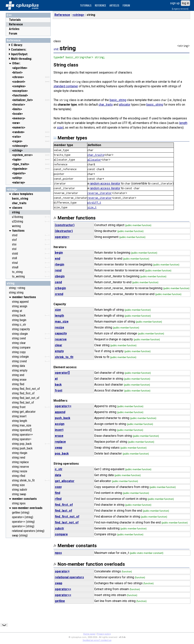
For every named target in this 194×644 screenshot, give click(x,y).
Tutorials (15, 20)
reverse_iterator (100, 193)
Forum (13, 34)
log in (185, 3)
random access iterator (105, 183)
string (11, 283)
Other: (16, 63)
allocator (125, 105)
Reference (16, 24)
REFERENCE (100, 5)
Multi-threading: (22, 59)
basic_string (118, 100)
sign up (175, 3)
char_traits (106, 105)
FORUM (126, 5)
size (60, 127)
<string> (12, 189)
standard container (66, 86)
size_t (92, 207)
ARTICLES (114, 5)
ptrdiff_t (94, 203)
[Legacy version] (180, 9)
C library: (17, 45)
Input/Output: (20, 54)
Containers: (19, 50)
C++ (9, 15)
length (183, 123)
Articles (14, 29)
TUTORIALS (86, 5)
